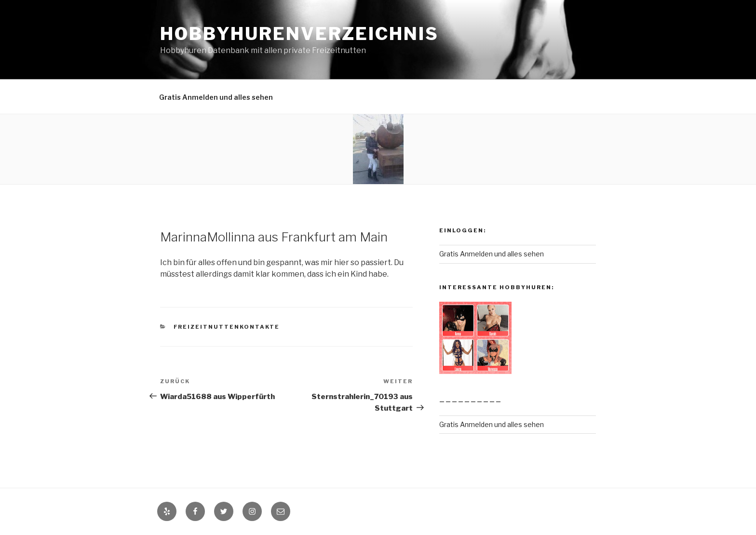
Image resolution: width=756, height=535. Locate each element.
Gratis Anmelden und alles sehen (216, 97)
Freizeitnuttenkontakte (227, 327)
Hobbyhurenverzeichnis (299, 34)
